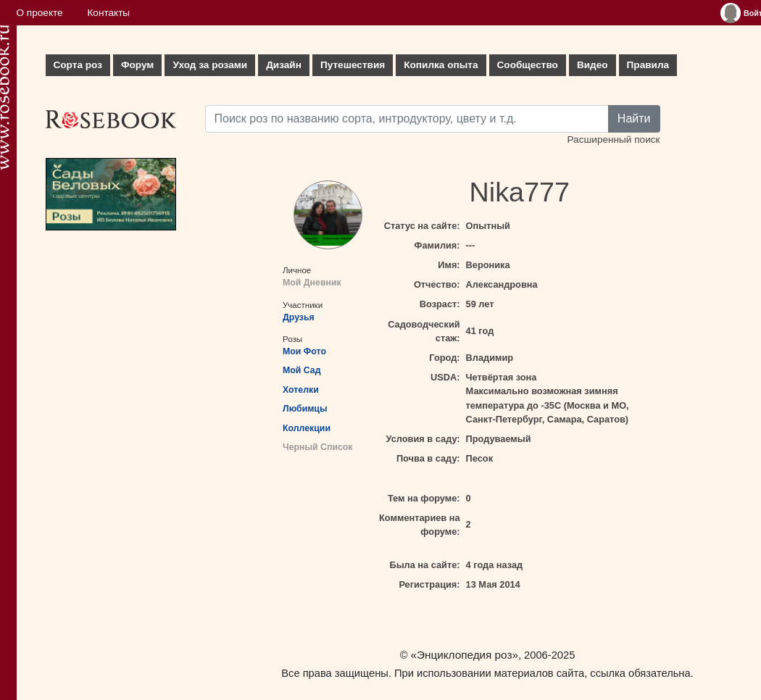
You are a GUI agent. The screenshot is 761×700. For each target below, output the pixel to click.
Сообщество (528, 65)
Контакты (108, 13)
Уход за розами (210, 65)
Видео (592, 65)
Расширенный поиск (613, 139)
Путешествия (353, 65)
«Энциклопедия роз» (465, 655)
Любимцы (305, 409)
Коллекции (307, 428)
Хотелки (301, 390)
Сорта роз (78, 65)
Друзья (299, 317)
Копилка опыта (441, 65)
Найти (634, 118)
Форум (137, 65)
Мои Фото (304, 351)
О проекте (40, 13)
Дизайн (284, 65)
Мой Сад (302, 370)
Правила (648, 65)
